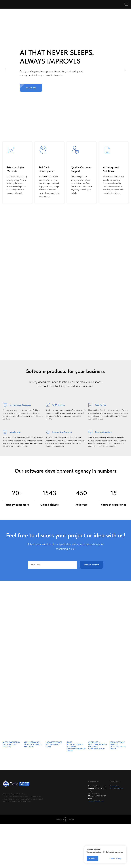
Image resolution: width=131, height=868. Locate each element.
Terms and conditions (116, 788)
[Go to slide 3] (68, 120)
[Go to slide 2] (66, 120)
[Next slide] (125, 70)
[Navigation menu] (126, 4)
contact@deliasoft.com (96, 801)
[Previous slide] (6, 70)
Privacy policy (114, 786)
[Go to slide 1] (63, 120)
